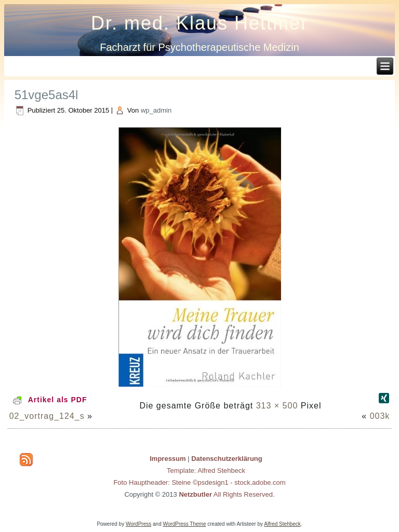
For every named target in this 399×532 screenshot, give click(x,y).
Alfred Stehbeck (282, 524)
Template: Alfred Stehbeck (206, 470)
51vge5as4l (46, 95)
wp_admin (156, 110)
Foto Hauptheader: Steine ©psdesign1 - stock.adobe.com (199, 482)
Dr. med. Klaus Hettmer (199, 23)
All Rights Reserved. (227, 494)
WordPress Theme (185, 524)
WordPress (138, 524)
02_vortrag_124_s (47, 416)
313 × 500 (277, 406)
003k (380, 416)
